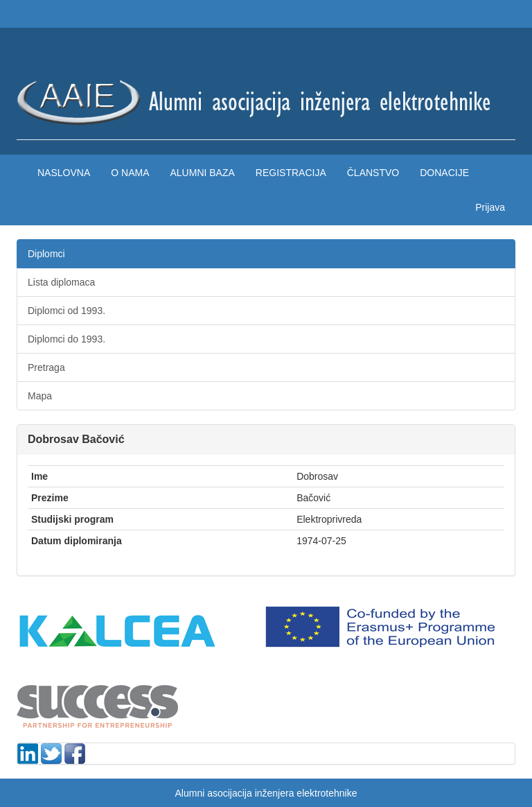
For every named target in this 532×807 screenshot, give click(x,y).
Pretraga (46, 367)
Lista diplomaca (61, 282)
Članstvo (373, 173)
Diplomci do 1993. (66, 339)
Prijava (490, 207)
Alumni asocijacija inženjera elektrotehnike (266, 793)
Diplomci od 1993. (66, 311)
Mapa (40, 396)
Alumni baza (202, 173)
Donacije (444, 173)
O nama (130, 173)
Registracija (291, 173)
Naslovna (64, 173)
